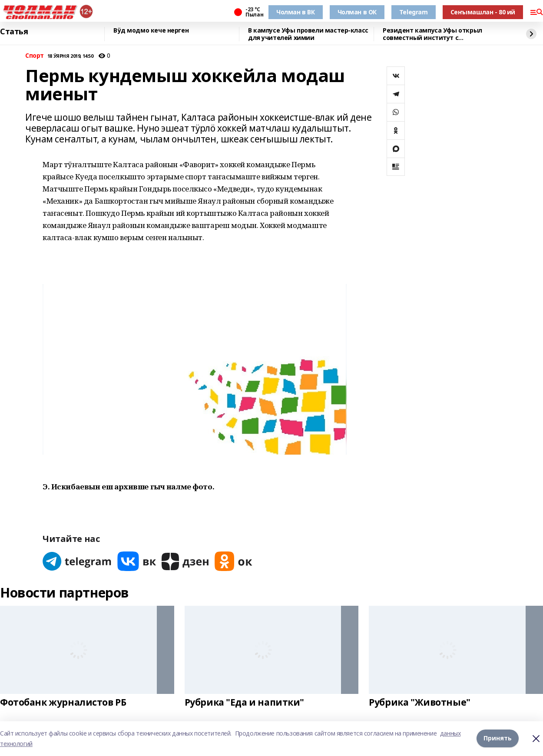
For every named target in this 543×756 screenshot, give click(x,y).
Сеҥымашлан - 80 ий (483, 12)
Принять (498, 738)
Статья (14, 32)
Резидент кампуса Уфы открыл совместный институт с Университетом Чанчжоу (432, 34)
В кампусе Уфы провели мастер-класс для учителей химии (308, 34)
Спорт (35, 56)
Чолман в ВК (295, 12)
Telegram (414, 12)
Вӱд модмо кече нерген (151, 31)
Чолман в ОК (357, 12)
